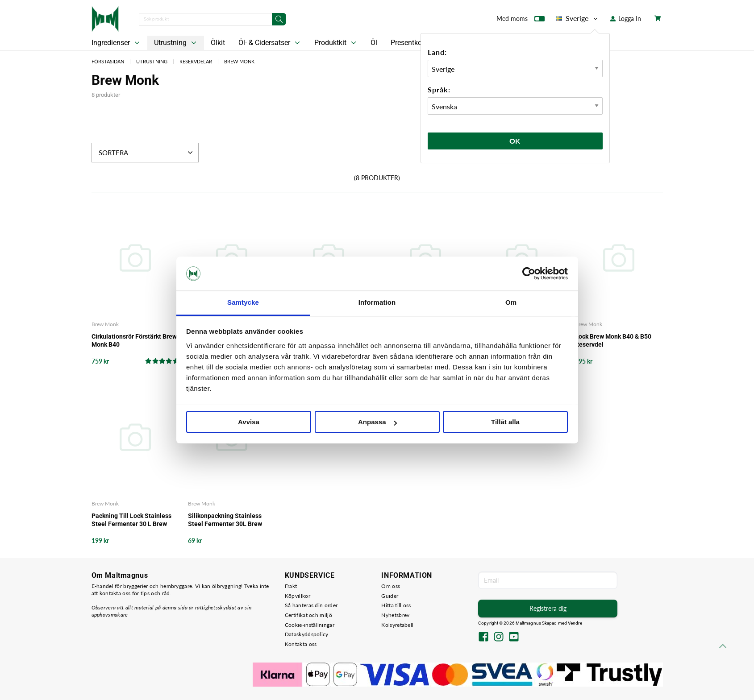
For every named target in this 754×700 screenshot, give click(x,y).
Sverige (577, 18)
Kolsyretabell (397, 625)
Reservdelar (196, 61)
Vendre (575, 623)
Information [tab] (377, 303)
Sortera (147, 153)
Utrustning (176, 43)
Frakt (291, 586)
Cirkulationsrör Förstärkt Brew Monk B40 (134, 340)
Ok (515, 141)
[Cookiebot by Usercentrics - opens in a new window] (529, 273)
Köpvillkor (298, 596)
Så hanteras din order (311, 605)
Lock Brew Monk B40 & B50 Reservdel (613, 340)
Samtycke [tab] (243, 303)
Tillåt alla (505, 422)
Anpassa (377, 422)
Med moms (521, 21)
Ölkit (218, 43)
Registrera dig (548, 608)
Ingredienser (117, 43)
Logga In (626, 19)
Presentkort (408, 43)
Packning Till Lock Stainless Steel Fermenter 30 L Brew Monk (131, 520)
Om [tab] (511, 303)
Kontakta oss (301, 644)
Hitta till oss (396, 605)
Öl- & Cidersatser (270, 43)
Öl (374, 43)
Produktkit (336, 43)
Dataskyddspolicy (307, 634)
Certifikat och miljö (308, 615)
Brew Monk (239, 61)
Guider (390, 596)
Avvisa (249, 422)
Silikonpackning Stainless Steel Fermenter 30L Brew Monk (225, 520)
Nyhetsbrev (395, 615)
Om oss (391, 586)
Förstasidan (108, 61)
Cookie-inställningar (310, 625)
